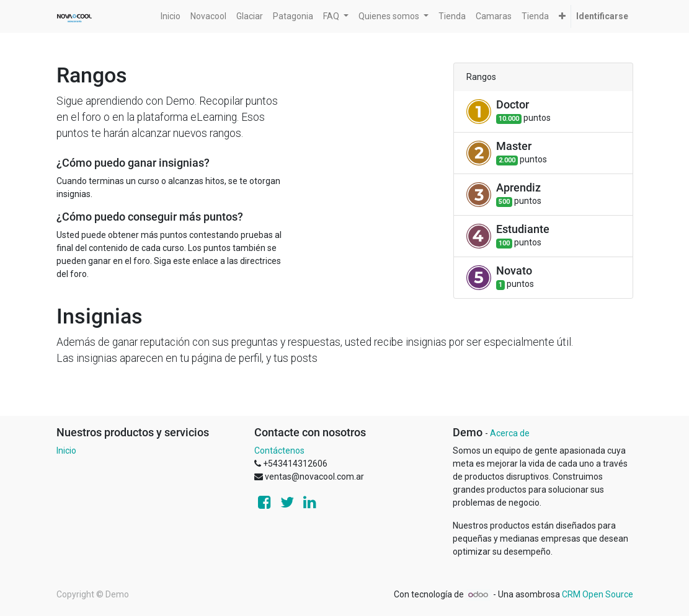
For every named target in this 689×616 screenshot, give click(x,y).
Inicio (66, 451)
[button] (562, 16)
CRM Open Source (598, 594)
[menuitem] (171, 16)
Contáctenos (279, 451)
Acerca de (510, 433)
